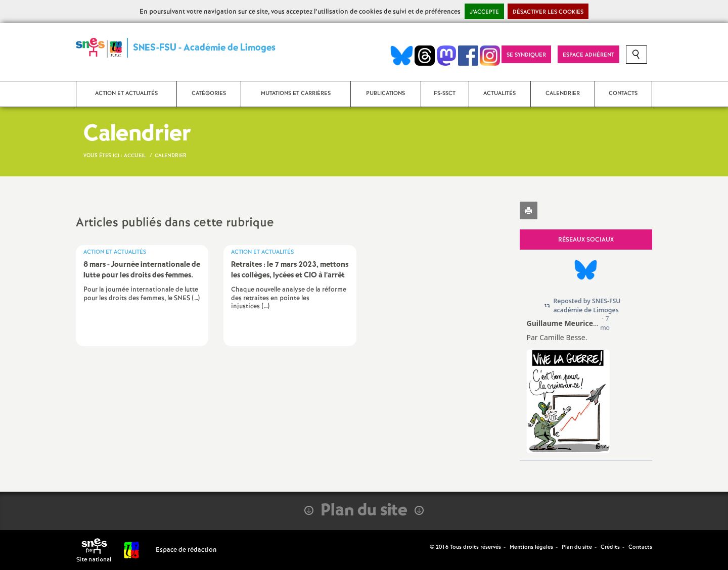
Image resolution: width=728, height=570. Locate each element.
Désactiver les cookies (548, 12)
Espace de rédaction (186, 550)
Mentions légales (531, 547)
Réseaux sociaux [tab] (586, 240)
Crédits (610, 547)
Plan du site (577, 547)
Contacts (640, 547)
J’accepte (484, 12)
